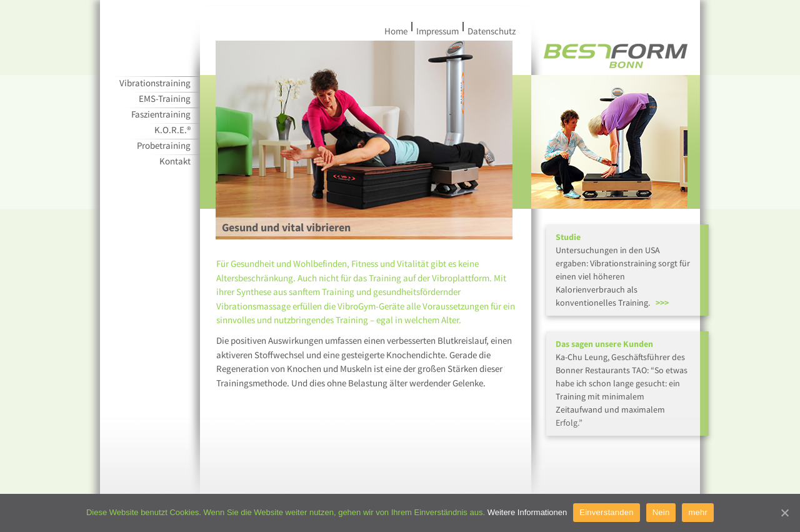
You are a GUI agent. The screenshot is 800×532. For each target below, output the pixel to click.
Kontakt (175, 161)
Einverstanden (606, 512)
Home (398, 31)
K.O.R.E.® (172, 130)
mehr (698, 512)
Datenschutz (490, 31)
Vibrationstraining (155, 83)
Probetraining (164, 145)
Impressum (439, 31)
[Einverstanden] (784, 513)
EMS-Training (165, 98)
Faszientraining (161, 114)
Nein (661, 512)
